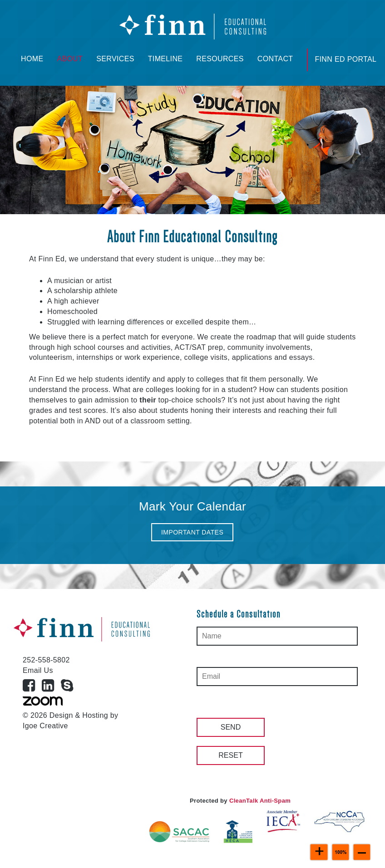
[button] (192, 532)
